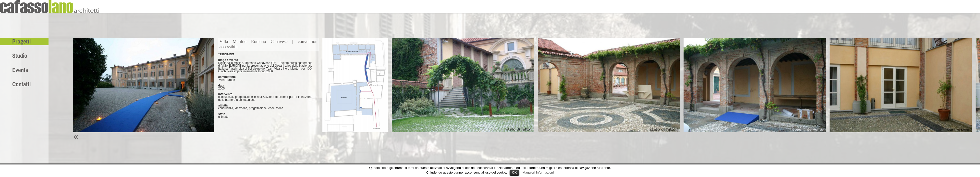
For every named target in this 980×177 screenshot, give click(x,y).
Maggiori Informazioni (538, 172)
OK (514, 172)
